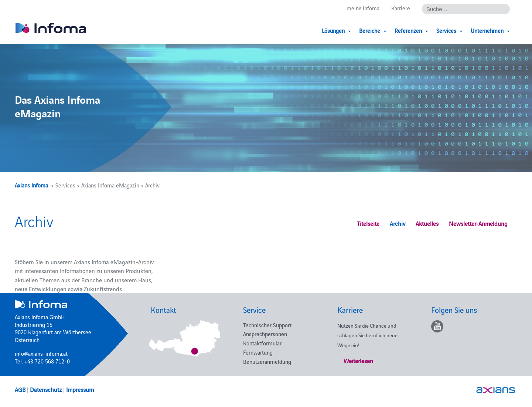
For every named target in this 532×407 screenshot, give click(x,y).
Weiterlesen (358, 361)
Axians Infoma (31, 185)
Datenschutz (46, 389)
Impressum (80, 389)
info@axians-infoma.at (41, 353)
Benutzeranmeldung (267, 361)
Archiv (398, 223)
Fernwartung (258, 352)
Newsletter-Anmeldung (478, 223)
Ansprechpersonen (265, 334)
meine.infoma (363, 8)
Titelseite (368, 223)
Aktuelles (427, 223)
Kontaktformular (262, 343)
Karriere (401, 8)
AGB (20, 389)
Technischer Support (267, 325)
